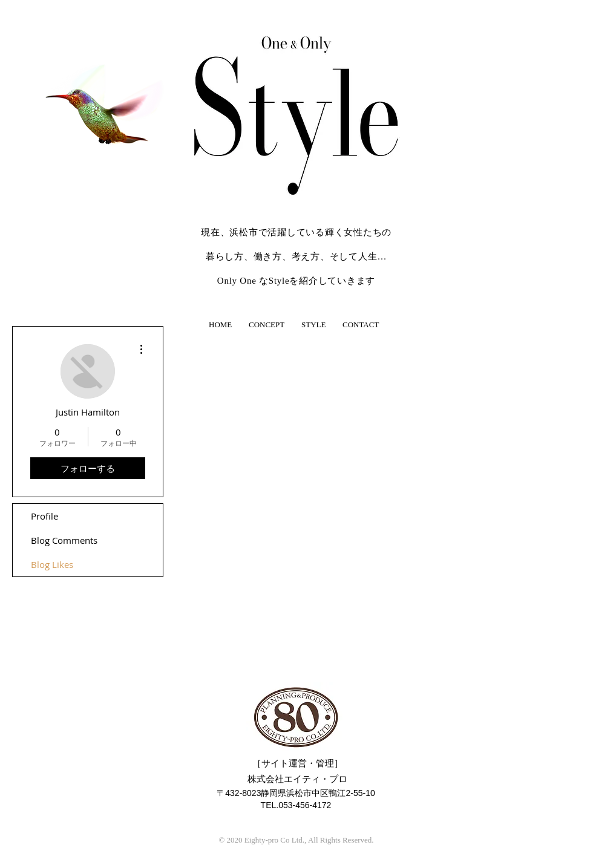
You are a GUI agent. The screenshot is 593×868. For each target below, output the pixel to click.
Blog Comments (64, 540)
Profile (44, 516)
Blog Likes (52, 564)
